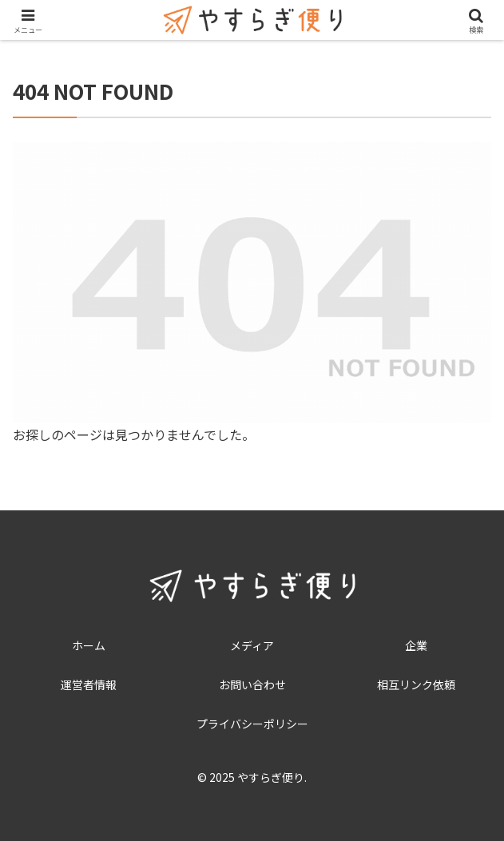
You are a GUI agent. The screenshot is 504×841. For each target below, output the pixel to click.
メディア (252, 645)
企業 (416, 645)
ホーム (89, 645)
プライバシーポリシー (252, 724)
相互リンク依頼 (416, 684)
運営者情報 (89, 684)
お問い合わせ (252, 684)
